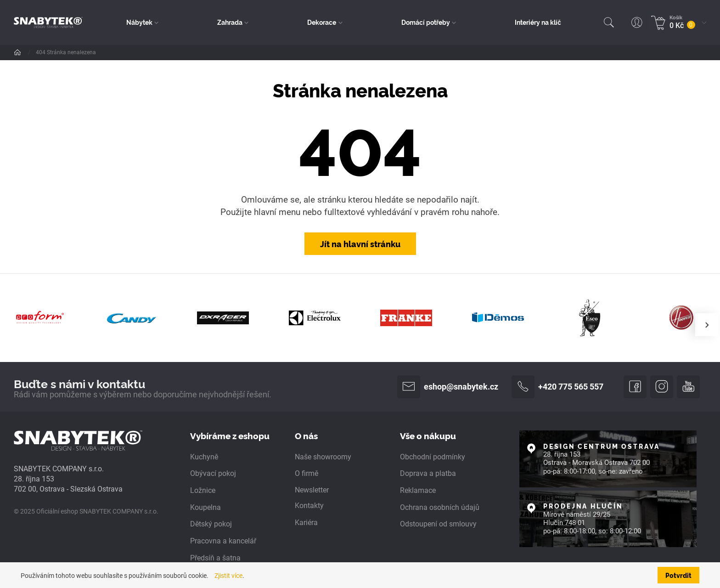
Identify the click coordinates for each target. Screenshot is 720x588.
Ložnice (203, 490)
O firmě (307, 474)
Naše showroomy (323, 457)
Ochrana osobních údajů (440, 507)
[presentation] (707, 325)
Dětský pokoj (211, 524)
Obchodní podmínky (433, 457)
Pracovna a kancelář (223, 541)
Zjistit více (228, 576)
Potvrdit (678, 575)
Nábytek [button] (139, 22)
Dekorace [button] (322, 22)
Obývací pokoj (213, 474)
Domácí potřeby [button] (426, 22)
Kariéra (306, 523)
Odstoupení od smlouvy (438, 524)
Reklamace (418, 490)
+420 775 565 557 (557, 387)
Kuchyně (204, 457)
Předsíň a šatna (215, 558)
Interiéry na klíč (538, 22)
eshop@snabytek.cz (448, 387)
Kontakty (309, 506)
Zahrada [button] (230, 22)
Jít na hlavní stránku (360, 243)
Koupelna (205, 507)
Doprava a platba (428, 474)
